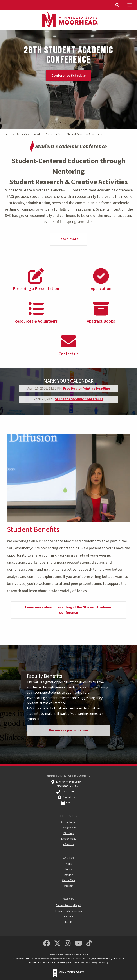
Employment (68, 839)
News (68, 869)
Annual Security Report (68, 905)
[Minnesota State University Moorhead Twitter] (57, 944)
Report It (69, 917)
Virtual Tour (69, 880)
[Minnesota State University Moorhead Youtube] (79, 944)
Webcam (69, 886)
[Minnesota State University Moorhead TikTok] (89, 944)
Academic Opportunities (48, 134)
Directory (69, 833)
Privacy (104, 963)
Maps (69, 864)
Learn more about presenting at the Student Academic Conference (68, 610)
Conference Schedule (68, 76)
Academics (23, 134)
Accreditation (68, 822)
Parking (68, 875)
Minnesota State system (47, 959)
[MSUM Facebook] (47, 944)
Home (8, 134)
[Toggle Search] (118, 5)
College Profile (68, 828)
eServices (68, 844)
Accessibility (89, 963)
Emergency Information (69, 911)
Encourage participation (68, 730)
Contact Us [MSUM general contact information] (68, 797)
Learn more (68, 239)
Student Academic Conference (79, 399)
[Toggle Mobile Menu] (130, 5)
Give (69, 803)
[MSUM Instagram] (68, 944)
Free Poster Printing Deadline (87, 389)
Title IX (68, 922)
